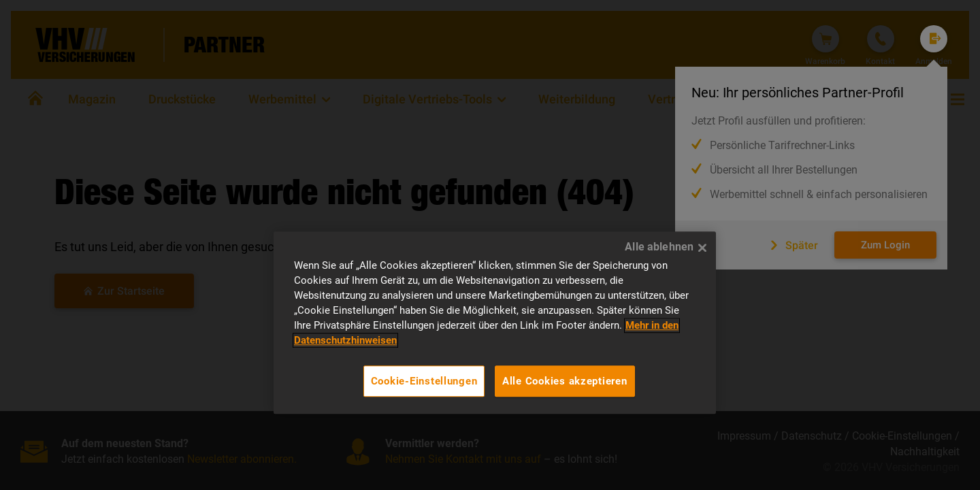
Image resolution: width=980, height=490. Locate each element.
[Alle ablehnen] (702, 248)
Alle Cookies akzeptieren (565, 381)
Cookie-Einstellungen (424, 381)
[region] (495, 323)
